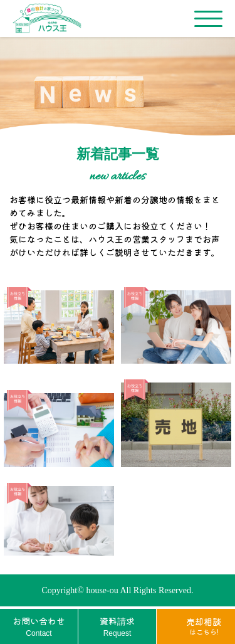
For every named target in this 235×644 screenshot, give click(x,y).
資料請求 (117, 627)
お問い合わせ (39, 627)
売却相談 (204, 626)
